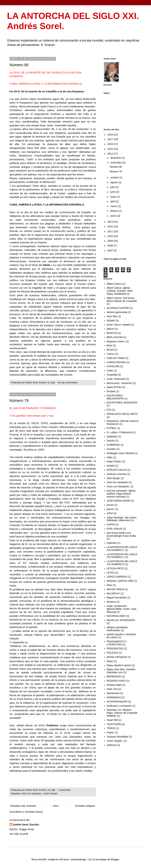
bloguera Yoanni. (116, 341)
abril (113, 201)
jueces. (111, 509)
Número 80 (19, 65)
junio (113, 192)
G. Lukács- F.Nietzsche (119, 432)
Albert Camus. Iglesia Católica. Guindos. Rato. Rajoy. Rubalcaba (120, 291)
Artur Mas (112, 316)
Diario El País (114, 387)
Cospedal (112, 375)
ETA (109, 410)
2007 (111, 251)
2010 (111, 236)
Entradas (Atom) (34, 812)
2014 (111, 154)
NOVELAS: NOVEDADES (121, 620)
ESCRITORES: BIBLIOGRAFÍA (115, 397)
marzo (114, 206)
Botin (110, 345)
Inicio (56, 806)
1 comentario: (65, 790)
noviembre (116, 163)
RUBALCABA (114, 685)
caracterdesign (78, 859)
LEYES (111, 573)
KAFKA (111, 524)
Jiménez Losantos (117, 474)
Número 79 (19, 401)
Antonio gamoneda (117, 312)
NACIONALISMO (116, 616)
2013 (111, 222)
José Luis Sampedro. (32, 794)
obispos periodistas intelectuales (117, 629)
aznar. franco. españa (119, 325)
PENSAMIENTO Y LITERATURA (117, 643)
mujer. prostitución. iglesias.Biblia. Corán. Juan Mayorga (122, 609)
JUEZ (110, 513)
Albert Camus (114, 284)
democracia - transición (119, 383)
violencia (111, 745)
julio (113, 187)
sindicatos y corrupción (119, 706)
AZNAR (111, 321)
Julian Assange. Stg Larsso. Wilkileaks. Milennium (122, 519)
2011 (111, 231)
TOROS (111, 728)
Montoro (111, 602)
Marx (109, 585)
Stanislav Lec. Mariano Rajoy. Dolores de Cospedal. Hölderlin (122, 713)
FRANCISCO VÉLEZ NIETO (122, 414)
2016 (111, 144)
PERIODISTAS (115, 649)
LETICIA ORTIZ (115, 568)
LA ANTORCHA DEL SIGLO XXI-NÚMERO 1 (122, 549)
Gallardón (112, 437)
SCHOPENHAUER (117, 702)
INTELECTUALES (117, 470)
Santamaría (113, 693)
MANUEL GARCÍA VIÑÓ (120, 581)
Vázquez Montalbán (118, 737)
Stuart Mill (112, 720)
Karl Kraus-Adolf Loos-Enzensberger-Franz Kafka (121, 534)
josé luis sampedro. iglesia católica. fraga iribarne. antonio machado (121, 494)
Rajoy (110, 661)
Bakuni (111, 329)
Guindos (111, 449)
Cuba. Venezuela (116, 379)
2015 (111, 149)
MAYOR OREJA (116, 589)
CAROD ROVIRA (116, 362)
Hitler (110, 457)
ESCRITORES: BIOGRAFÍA (122, 403)
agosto (114, 182)
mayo (114, 197)
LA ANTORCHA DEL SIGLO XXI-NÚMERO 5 (122, 563)
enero (114, 216)
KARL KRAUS (114, 529)
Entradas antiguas (85, 806)
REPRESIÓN (114, 677)
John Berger (113, 478)
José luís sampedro (117, 482)
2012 (111, 227)
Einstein (111, 391)
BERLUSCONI (115, 337)
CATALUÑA (113, 366)
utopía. (111, 732)
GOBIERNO (113, 445)
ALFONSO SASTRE (118, 308)
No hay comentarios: (68, 383)
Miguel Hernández (117, 598)
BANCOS (112, 333)
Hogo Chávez (114, 461)
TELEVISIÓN (114, 724)
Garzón (111, 441)
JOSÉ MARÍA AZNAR (119, 501)
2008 (111, 246)
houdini (111, 466)
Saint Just (112, 689)
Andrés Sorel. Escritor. (26, 825)
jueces (110, 505)
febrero (114, 211)
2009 (111, 241)
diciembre (116, 158)
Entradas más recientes (23, 806)
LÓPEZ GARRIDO (117, 577)
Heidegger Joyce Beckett (120, 453)
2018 (111, 135)
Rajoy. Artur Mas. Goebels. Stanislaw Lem (121, 671)
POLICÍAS (112, 653)
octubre (115, 177)
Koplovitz (112, 543)
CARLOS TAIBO (116, 358)
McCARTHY (113, 593)
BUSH (110, 350)
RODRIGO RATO (116, 681)
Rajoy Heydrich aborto (119, 665)
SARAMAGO (114, 697)
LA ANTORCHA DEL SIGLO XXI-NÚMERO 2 (122, 556)
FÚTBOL (112, 428)
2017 (111, 139)
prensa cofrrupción (117, 657)
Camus (111, 354)
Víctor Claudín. (51, 794)
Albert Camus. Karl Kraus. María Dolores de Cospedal (122, 299)
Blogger (115, 859)
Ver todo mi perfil (19, 834)
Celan (110, 370)
